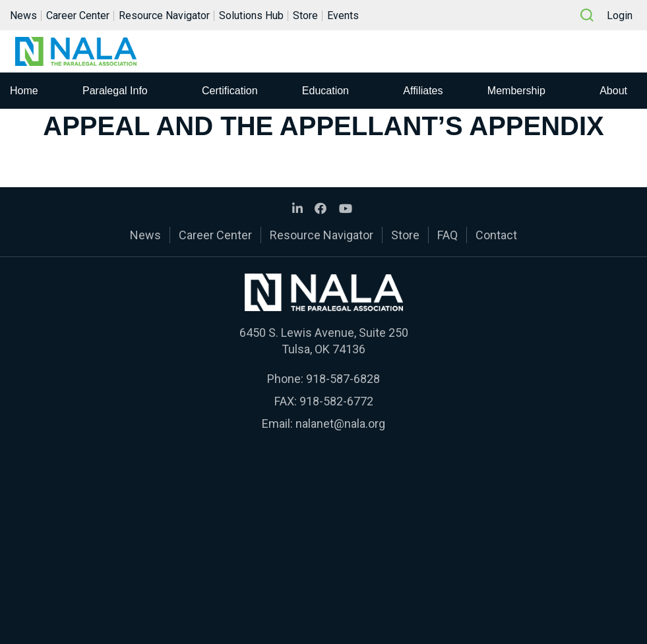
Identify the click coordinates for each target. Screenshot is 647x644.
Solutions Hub (251, 15)
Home (24, 91)
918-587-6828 (343, 379)
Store (305, 15)
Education (325, 91)
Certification (230, 91)
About (613, 91)
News (23, 15)
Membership (516, 91)
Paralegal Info (115, 91)
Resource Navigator (164, 15)
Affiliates (423, 91)
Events (343, 15)
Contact (496, 235)
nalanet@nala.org (340, 424)
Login (620, 15)
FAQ (447, 235)
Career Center (78, 15)
